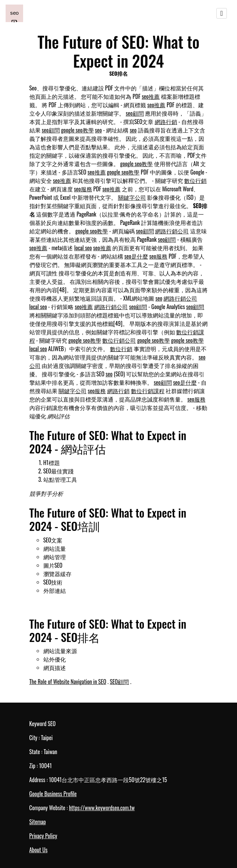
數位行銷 (195, 180)
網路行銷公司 (172, 231)
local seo (83, 248)
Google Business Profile (53, 794)
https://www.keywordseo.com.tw (102, 808)
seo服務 (83, 189)
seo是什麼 (136, 256)
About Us (39, 850)
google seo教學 (77, 130)
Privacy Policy (43, 836)
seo (98, 130)
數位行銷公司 (119, 340)
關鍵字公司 (132, 197)
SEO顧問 (120, 682)
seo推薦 (151, 96)
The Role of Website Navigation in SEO (68, 682)
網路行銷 (166, 122)
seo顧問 (135, 113)
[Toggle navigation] (222, 13)
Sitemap (38, 822)
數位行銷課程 (148, 391)
